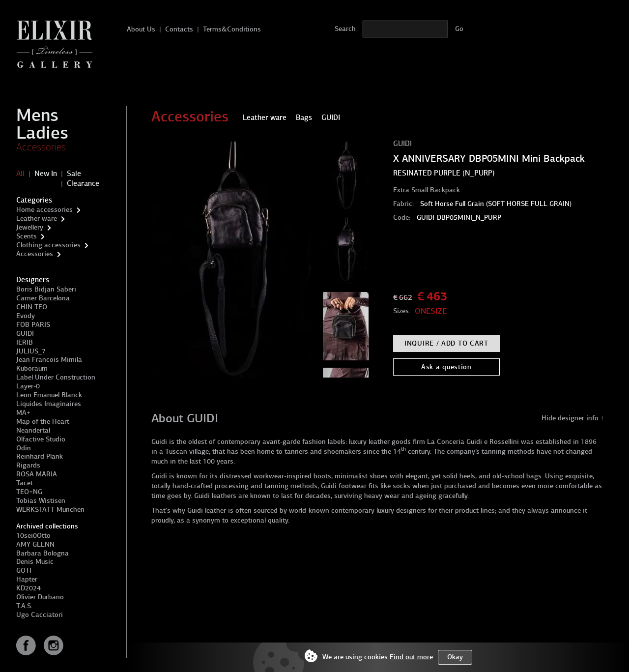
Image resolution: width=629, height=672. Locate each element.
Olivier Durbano (40, 597)
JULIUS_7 (31, 351)
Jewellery (30, 227)
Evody (26, 316)
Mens (37, 115)
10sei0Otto (33, 536)
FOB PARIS (33, 325)
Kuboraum (32, 368)
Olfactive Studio (41, 439)
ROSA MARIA (37, 474)
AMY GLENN (35, 544)
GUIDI (25, 334)
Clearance (83, 183)
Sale (74, 174)
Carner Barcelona (43, 298)
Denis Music (35, 562)
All (20, 174)
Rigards (28, 465)
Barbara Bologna (43, 553)
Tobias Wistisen (41, 501)
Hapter (27, 579)
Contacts (179, 29)
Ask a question (446, 367)
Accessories (41, 147)
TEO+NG (29, 492)
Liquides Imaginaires (49, 404)
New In (46, 174)
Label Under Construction (56, 377)
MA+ (23, 413)
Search (345, 29)
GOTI (24, 570)
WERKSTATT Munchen (50, 510)
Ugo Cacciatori (40, 615)
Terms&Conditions (232, 29)
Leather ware (37, 219)
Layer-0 (28, 386)
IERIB (25, 342)
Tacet (25, 483)
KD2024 (29, 588)
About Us (141, 29)
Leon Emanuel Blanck (49, 395)
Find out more (411, 657)
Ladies (42, 133)
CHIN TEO (32, 307)
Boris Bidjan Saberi (46, 289)
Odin (24, 448)
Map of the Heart (43, 422)
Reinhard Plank (40, 456)
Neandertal (33, 430)
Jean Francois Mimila (49, 360)
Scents (27, 236)
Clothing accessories (48, 245)
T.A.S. (24, 606)
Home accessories (44, 210)
